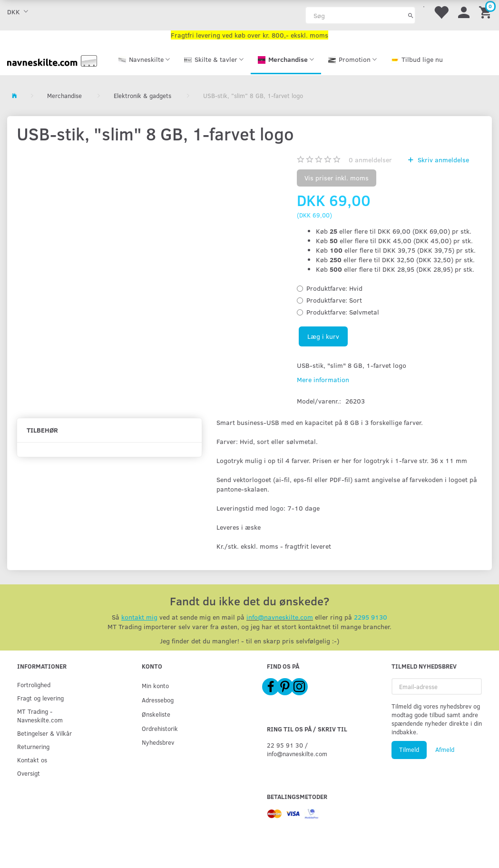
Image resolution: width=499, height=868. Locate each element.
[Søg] (411, 15)
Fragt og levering (40, 698)
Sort (334, 300)
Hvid (334, 288)
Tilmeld (409, 750)
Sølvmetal (343, 312)
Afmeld (445, 750)
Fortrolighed (34, 685)
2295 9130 (371, 617)
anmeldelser (370, 160)
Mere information (323, 380)
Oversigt (29, 773)
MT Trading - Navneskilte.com (40, 715)
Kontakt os (32, 760)
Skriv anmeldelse (442, 160)
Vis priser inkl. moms (337, 178)
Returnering (33, 746)
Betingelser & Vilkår (44, 733)
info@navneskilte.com (280, 617)
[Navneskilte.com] (52, 60)
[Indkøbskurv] (487, 12)
